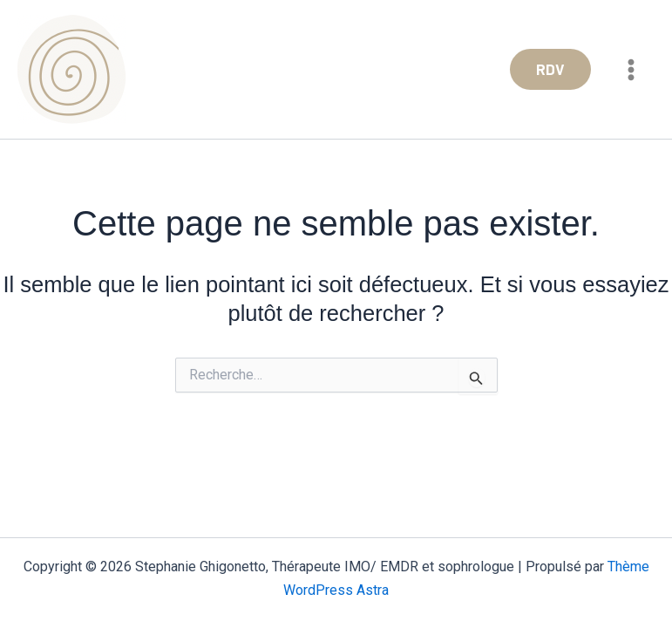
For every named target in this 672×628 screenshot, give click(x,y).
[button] (550, 69)
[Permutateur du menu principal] (632, 70)
